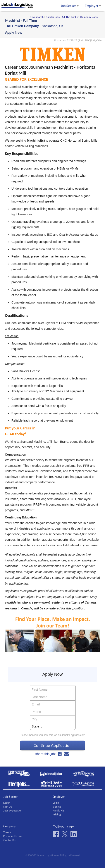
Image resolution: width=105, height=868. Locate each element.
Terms (7, 832)
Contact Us (10, 840)
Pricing (57, 814)
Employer (93, 6)
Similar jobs (53, 17)
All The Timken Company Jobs (80, 17)
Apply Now (14, 32)
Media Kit (58, 811)
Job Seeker (70, 6)
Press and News (13, 836)
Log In (7, 803)
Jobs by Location (13, 811)
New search (37, 17)
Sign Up (8, 807)
